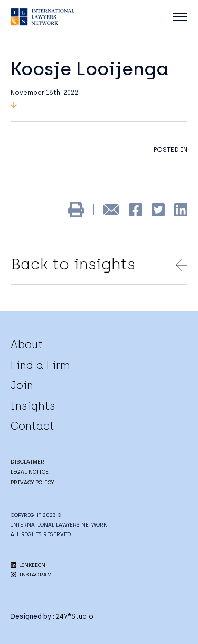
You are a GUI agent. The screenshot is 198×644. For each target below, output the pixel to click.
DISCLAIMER (27, 462)
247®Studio (75, 616)
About (27, 344)
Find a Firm (40, 365)
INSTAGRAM (31, 574)
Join (22, 385)
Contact (32, 426)
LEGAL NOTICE (30, 472)
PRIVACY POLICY (32, 482)
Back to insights (99, 264)
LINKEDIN (28, 565)
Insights (33, 406)
